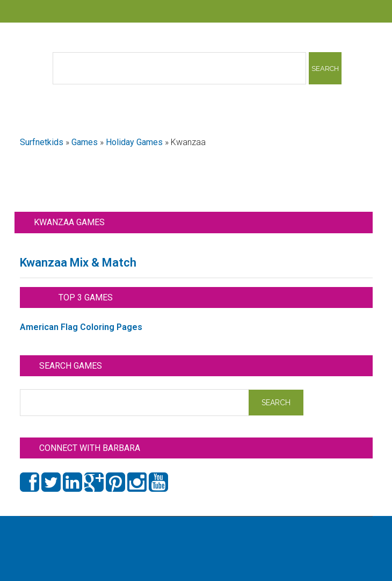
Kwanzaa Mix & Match (78, 263)
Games (85, 142)
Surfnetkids (42, 142)
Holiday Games (134, 142)
